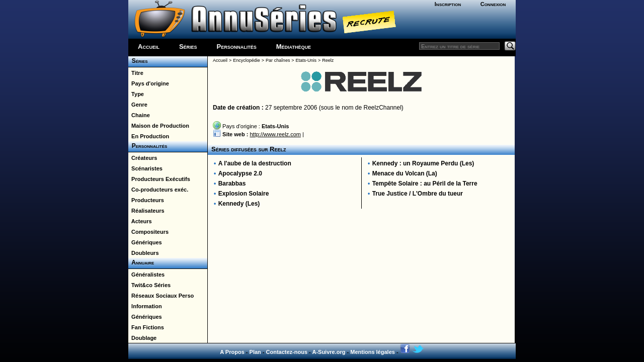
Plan (255, 352)
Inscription (448, 4)
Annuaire (141, 262)
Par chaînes (278, 60)
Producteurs (146, 200)
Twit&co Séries (149, 285)
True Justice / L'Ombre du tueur (418, 194)
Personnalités (237, 47)
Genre (138, 105)
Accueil (149, 47)
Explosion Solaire (244, 194)
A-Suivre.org (329, 352)
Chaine (139, 115)
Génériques (145, 242)
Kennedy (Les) (239, 204)
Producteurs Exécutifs (159, 179)
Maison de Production (159, 126)
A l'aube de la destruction (255, 163)
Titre (136, 73)
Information (145, 306)
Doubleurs (144, 253)
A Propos (232, 352)
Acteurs (140, 221)
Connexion (493, 4)
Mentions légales (373, 352)
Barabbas (232, 184)
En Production (149, 136)
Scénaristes (145, 168)
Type (136, 94)
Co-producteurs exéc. (158, 190)
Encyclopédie (247, 60)
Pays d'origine (149, 83)
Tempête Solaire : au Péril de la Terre (425, 184)
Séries (188, 47)
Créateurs (143, 158)
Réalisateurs (146, 211)
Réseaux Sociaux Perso (161, 296)
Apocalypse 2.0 (240, 173)
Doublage (142, 338)
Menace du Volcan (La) (405, 173)
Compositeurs (148, 232)
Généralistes (146, 275)
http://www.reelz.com (275, 134)
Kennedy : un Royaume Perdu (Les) (423, 163)
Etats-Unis (306, 60)
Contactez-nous (287, 352)
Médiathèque (294, 47)
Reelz (328, 60)
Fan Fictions (146, 327)
